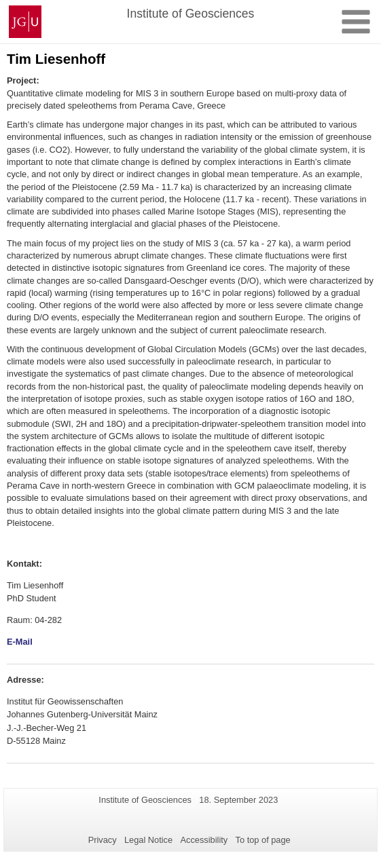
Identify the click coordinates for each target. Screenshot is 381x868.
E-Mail (20, 642)
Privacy (103, 840)
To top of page (263, 840)
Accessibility (204, 840)
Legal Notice (148, 840)
